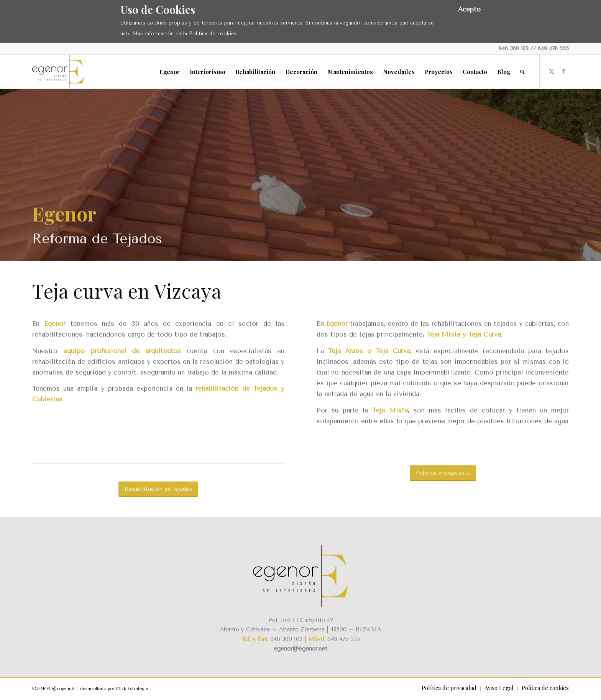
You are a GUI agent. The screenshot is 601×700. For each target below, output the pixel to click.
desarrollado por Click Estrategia (114, 689)
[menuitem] (170, 72)
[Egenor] (58, 72)
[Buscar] (522, 72)
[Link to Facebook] (563, 71)
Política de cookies (213, 34)
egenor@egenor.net (300, 649)
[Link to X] (552, 71)
